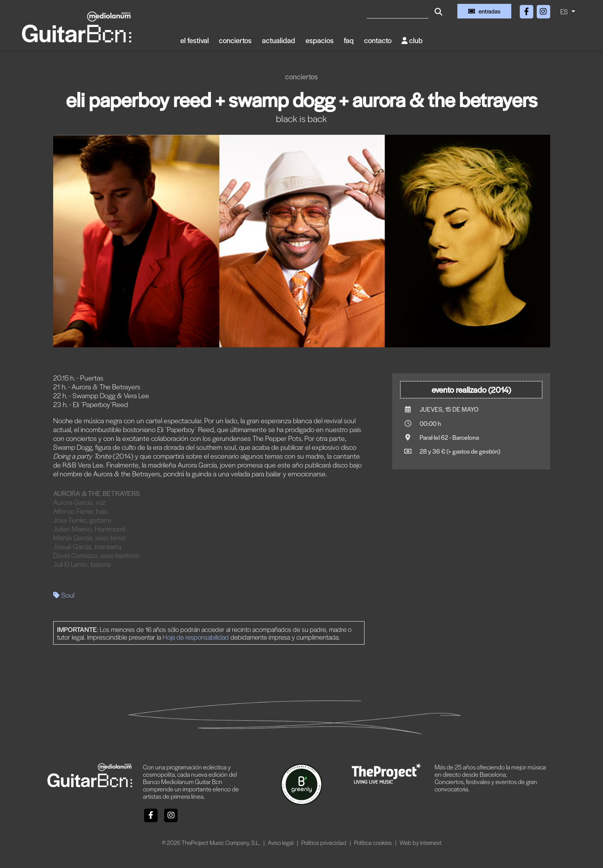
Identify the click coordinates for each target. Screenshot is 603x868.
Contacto (378, 40)
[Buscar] (398, 11)
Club (412, 40)
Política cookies (374, 842)
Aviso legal (281, 842)
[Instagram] (543, 10)
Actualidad (279, 40)
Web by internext (421, 842)
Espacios (320, 40)
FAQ (349, 40)
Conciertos (235, 40)
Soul (64, 595)
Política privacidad (324, 842)
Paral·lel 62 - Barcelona (449, 437)
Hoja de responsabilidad (196, 637)
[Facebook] (527, 10)
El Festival (195, 40)
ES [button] (565, 11)
